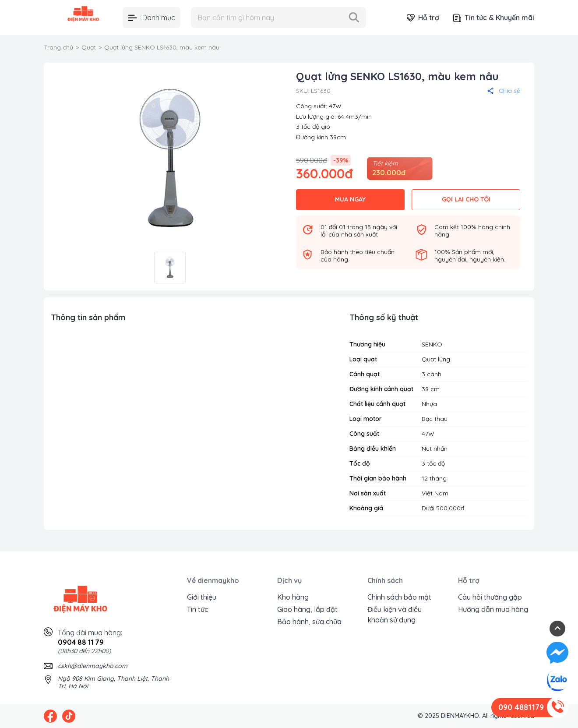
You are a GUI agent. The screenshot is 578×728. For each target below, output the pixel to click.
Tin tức (197, 609)
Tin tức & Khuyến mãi (494, 18)
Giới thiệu (202, 597)
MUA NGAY (350, 199)
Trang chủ (58, 47)
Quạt (89, 47)
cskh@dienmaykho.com (93, 666)
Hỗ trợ (423, 18)
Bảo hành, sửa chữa (309, 622)
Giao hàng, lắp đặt (307, 609)
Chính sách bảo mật (399, 597)
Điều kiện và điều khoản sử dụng (395, 615)
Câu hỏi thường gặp (490, 597)
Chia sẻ (504, 91)
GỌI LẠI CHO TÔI (466, 199)
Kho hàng (293, 597)
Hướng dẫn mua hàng (493, 609)
